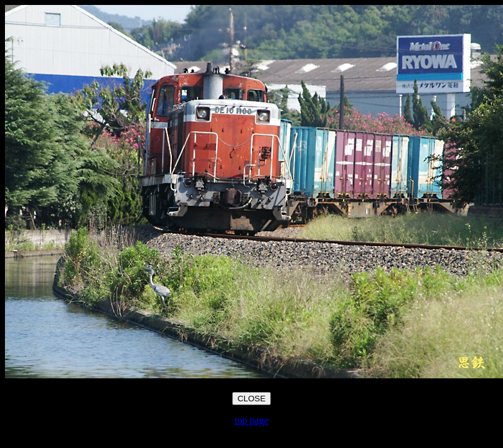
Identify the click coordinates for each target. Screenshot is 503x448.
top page (252, 420)
